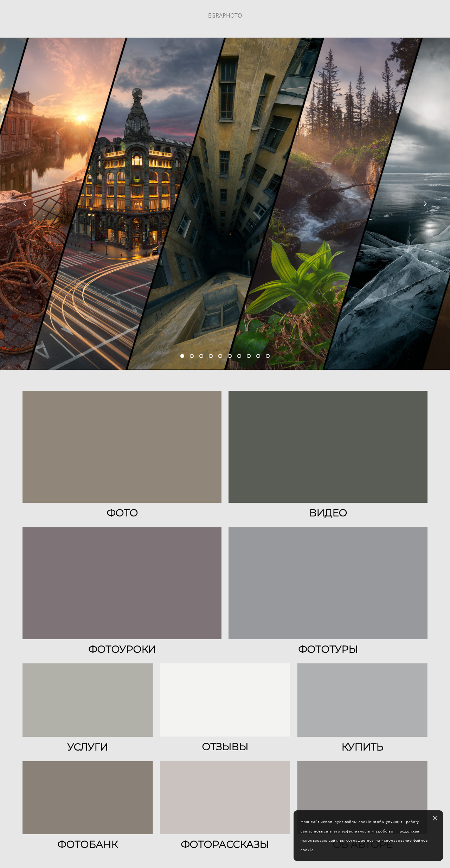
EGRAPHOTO (225, 15)
